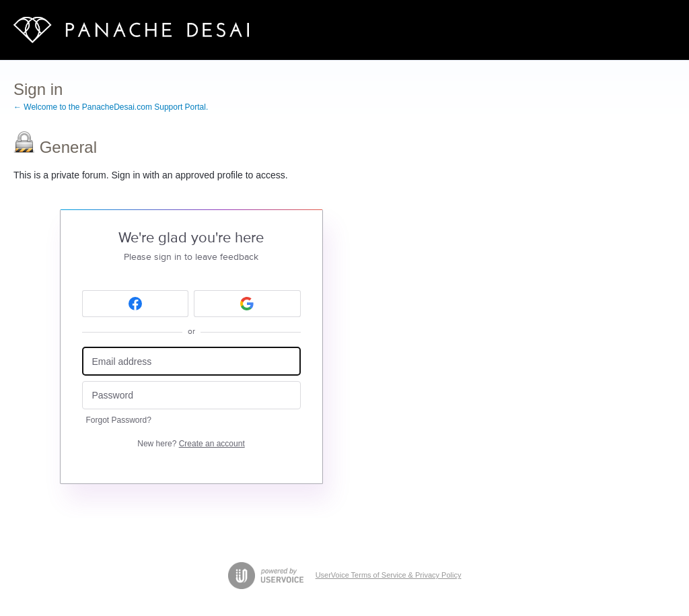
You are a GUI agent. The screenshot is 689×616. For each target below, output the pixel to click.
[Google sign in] (247, 304)
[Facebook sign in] (136, 304)
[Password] (191, 396)
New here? (191, 444)
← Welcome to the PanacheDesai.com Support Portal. (111, 107)
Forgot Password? (119, 420)
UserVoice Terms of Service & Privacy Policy (389, 575)
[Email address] (191, 361)
